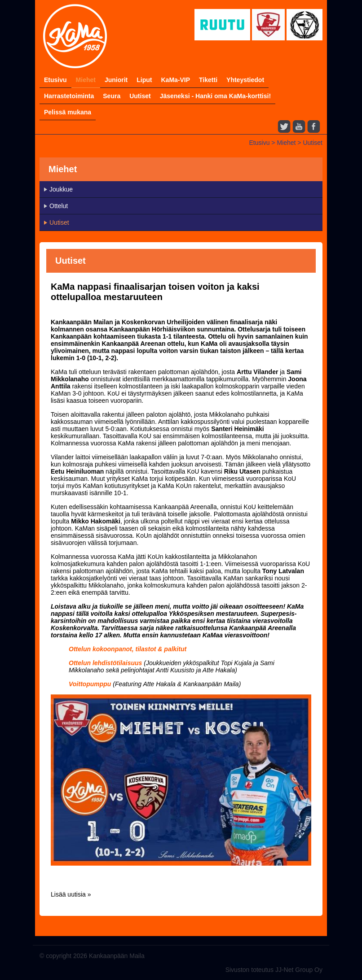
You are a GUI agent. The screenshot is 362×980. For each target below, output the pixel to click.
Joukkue (61, 189)
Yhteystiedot (245, 80)
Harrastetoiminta (69, 96)
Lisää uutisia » (71, 894)
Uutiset (140, 96)
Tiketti (208, 80)
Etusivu (55, 80)
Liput (144, 80)
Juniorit (116, 80)
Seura (112, 96)
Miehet (86, 80)
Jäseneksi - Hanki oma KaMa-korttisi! (215, 96)
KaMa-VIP (175, 80)
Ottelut (59, 206)
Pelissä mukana (68, 112)
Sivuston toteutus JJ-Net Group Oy (274, 970)
